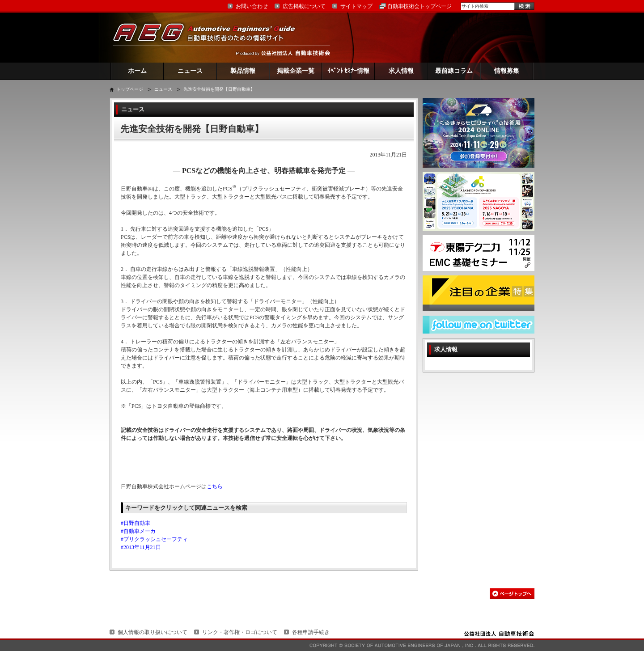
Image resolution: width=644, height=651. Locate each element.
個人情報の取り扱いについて (153, 632)
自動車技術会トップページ (419, 6)
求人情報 (401, 71)
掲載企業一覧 (296, 71)
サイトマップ (356, 6)
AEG (210, 37)
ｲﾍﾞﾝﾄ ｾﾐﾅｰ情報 (349, 71)
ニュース (190, 71)
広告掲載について (304, 6)
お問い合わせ (252, 6)
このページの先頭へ (512, 594)
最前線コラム (454, 71)
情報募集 (507, 71)
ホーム (137, 71)
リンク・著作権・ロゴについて (240, 632)
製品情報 (243, 71)
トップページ (130, 89)
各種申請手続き (311, 632)
